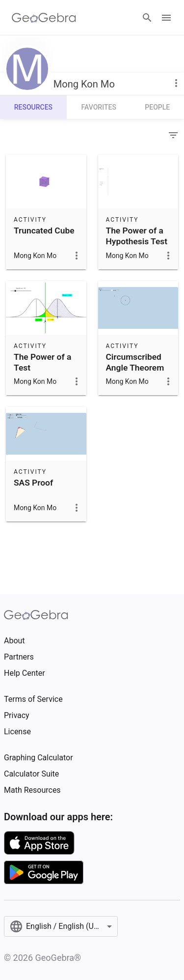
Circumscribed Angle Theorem (135, 362)
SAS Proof (33, 483)
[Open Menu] (166, 18)
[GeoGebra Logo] (44, 18)
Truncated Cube (44, 231)
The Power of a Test (42, 362)
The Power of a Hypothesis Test (137, 236)
